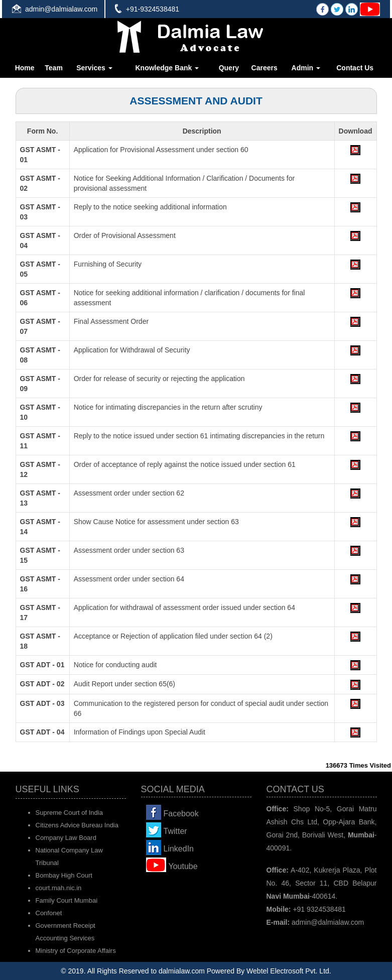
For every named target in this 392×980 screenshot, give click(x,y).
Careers (265, 68)
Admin (306, 68)
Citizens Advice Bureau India (77, 825)
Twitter (175, 831)
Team (54, 68)
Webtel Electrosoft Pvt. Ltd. (289, 971)
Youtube (183, 866)
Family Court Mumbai (67, 900)
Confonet (49, 913)
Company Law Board (66, 838)
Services (94, 68)
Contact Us (355, 68)
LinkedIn (179, 849)
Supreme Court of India (69, 813)
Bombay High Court (64, 875)
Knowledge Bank (167, 68)
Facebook (181, 814)
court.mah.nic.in (59, 888)
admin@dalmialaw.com (61, 9)
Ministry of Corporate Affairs (76, 951)
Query (229, 68)
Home (25, 68)
